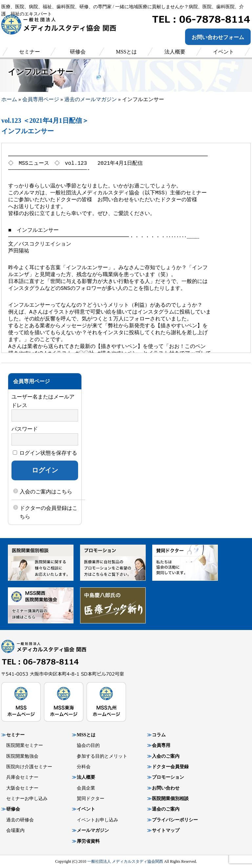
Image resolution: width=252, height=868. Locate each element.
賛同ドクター (91, 799)
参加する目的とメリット (102, 756)
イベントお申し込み (97, 820)
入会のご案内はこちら (46, 492)
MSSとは (86, 735)
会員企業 (86, 788)
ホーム (9, 99)
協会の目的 (88, 745)
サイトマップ (166, 830)
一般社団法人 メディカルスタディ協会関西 (125, 861)
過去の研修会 (20, 820)
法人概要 (86, 777)
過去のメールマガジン (91, 99)
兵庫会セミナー (22, 777)
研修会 (13, 809)
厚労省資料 (88, 841)
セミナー (15, 735)
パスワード (25, 429)
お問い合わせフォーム (218, 37)
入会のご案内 (166, 756)
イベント (86, 809)
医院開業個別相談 (170, 799)
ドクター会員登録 (170, 767)
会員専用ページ (41, 99)
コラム (159, 735)
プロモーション (168, 777)
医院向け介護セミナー (29, 767)
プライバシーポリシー (175, 820)
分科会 (84, 767)
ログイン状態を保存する (45, 453)
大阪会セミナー (22, 788)
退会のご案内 (166, 809)
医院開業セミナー (25, 745)
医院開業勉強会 (22, 756)
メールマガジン (93, 830)
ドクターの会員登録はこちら (49, 512)
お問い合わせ (166, 788)
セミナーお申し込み (27, 799)
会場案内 (15, 830)
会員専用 (161, 745)
